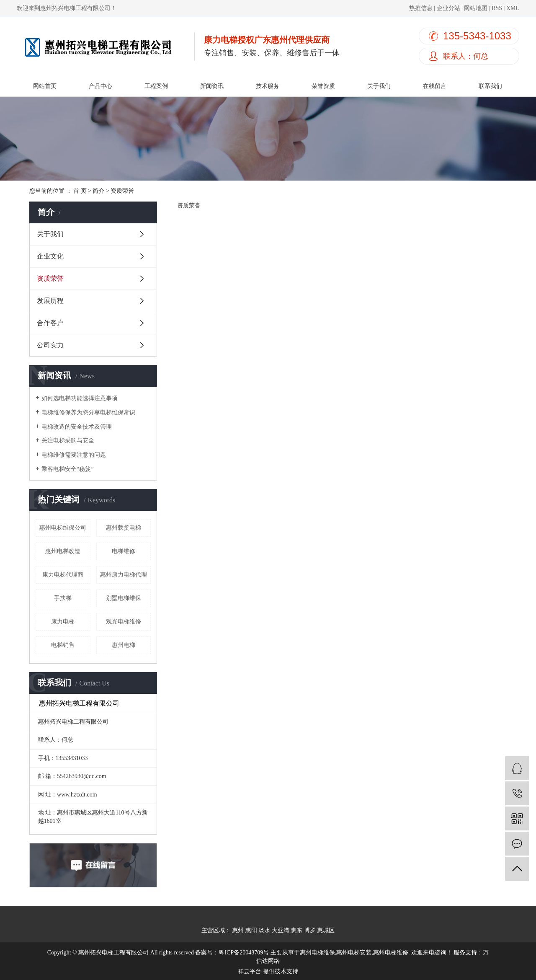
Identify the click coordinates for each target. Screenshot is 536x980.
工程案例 (156, 86)
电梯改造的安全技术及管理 (77, 427)
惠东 (296, 930)
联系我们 (490, 86)
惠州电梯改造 (63, 551)
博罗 (310, 930)
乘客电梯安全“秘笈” (67, 469)
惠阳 (251, 930)
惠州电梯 (124, 645)
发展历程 (50, 301)
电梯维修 (124, 551)
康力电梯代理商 (63, 575)
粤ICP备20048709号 (244, 953)
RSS (497, 8)
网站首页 (45, 86)
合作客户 (50, 323)
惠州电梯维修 (391, 953)
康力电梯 (63, 622)
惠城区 (326, 930)
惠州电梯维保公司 (63, 528)
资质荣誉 (50, 278)
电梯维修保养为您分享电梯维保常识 (88, 412)
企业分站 (448, 8)
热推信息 (421, 8)
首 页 (80, 191)
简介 (98, 191)
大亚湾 (281, 930)
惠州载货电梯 (124, 528)
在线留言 (435, 86)
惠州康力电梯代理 (124, 575)
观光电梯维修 (124, 622)
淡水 (264, 930)
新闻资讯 (212, 86)
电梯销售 (63, 645)
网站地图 (476, 8)
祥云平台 (250, 971)
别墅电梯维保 (124, 598)
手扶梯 (63, 598)
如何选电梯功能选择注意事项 (80, 398)
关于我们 (379, 86)
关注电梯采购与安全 (68, 441)
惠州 (238, 930)
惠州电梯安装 (354, 953)
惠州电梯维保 (317, 953)
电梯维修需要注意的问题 (74, 455)
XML (513, 8)
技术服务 (268, 86)
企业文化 (50, 256)
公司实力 (50, 345)
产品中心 (100, 86)
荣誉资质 (323, 86)
